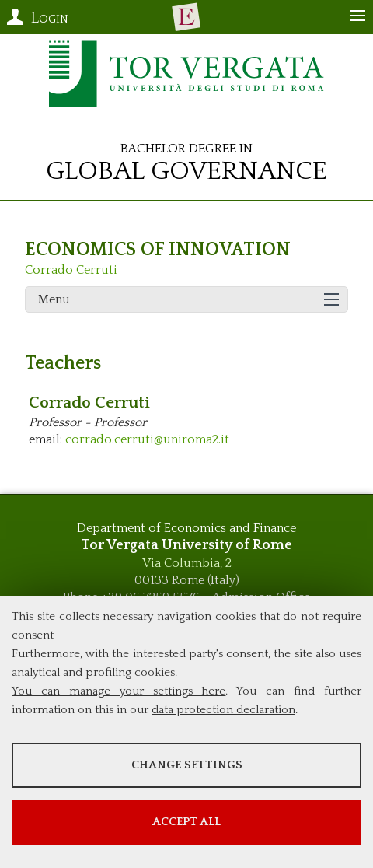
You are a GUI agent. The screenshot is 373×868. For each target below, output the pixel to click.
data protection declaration (223, 710)
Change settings (187, 765)
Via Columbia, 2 (187, 563)
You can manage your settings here (119, 691)
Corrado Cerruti (71, 270)
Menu (54, 299)
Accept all (186, 822)
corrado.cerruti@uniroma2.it (147, 439)
